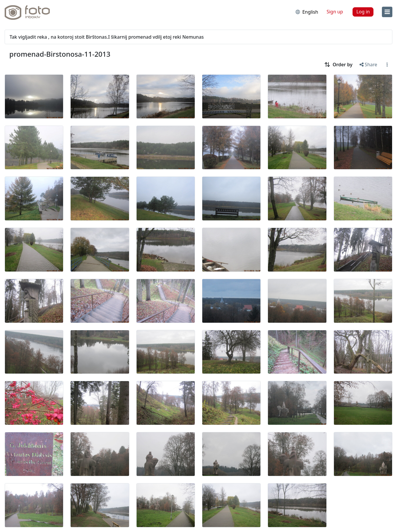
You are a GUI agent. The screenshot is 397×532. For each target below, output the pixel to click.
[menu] (387, 12)
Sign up (335, 12)
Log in (363, 12)
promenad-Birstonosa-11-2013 (60, 54)
